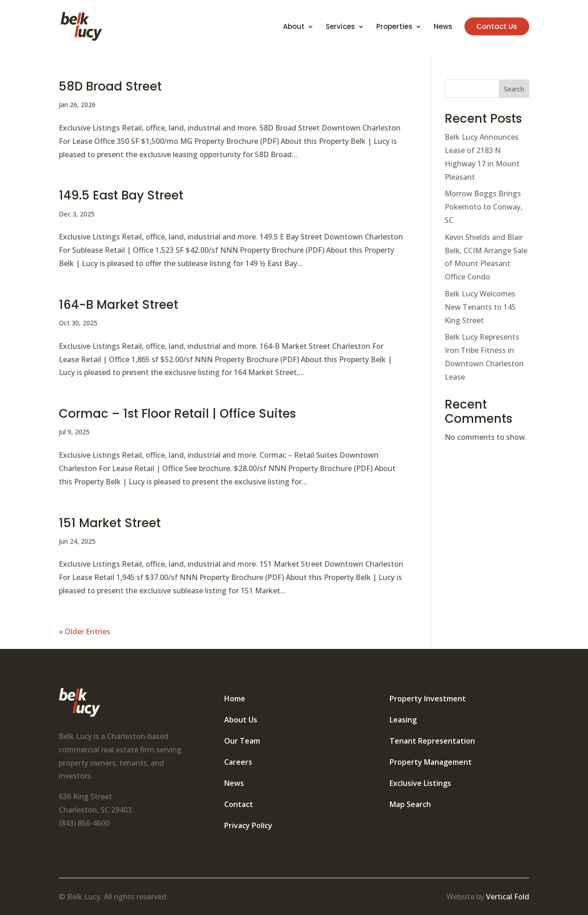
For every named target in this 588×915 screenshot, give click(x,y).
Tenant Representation (432, 741)
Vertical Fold (508, 897)
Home (235, 699)
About (294, 27)
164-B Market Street (119, 305)
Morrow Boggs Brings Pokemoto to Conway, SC (483, 207)
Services (340, 27)
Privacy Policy (248, 825)
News (443, 27)
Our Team (242, 741)
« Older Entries (85, 631)
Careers (238, 762)
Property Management (431, 762)
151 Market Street (110, 523)
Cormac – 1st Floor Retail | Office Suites (177, 414)
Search (514, 89)
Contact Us (497, 26)
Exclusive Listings (420, 783)
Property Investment (428, 699)
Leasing (403, 720)
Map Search (410, 804)
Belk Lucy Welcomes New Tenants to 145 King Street (480, 307)
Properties (394, 27)
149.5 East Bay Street (121, 195)
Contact (239, 804)
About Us (241, 720)
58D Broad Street (110, 86)
